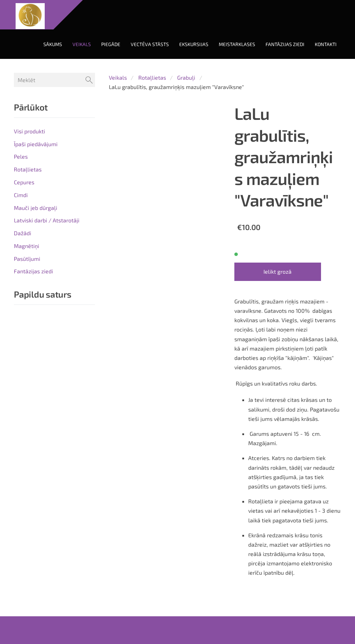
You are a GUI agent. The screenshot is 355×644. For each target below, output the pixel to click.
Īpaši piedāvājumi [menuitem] (36, 144)
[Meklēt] (54, 80)
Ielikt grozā (278, 271)
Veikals (118, 77)
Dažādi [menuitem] (23, 233)
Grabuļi (186, 77)
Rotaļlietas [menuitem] (28, 169)
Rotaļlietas (152, 77)
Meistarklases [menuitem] (237, 44)
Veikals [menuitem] (82, 44)
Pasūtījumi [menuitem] (27, 259)
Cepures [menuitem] (24, 182)
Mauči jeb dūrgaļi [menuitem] (36, 208)
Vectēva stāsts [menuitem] (150, 44)
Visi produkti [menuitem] (29, 131)
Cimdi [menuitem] (21, 195)
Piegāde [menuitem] (111, 44)
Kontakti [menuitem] (326, 44)
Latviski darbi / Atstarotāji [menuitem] (47, 220)
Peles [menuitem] (21, 156)
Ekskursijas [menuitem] (194, 44)
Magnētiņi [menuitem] (27, 246)
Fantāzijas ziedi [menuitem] (285, 44)
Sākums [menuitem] (53, 44)
